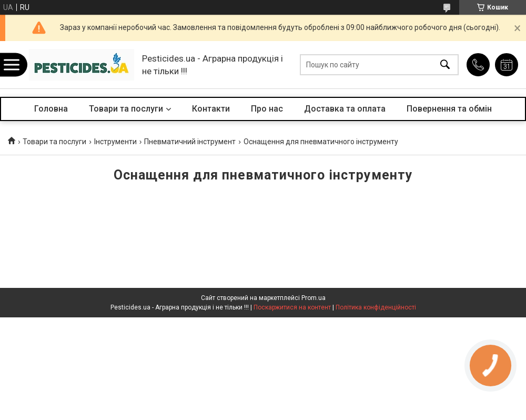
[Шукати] (445, 65)
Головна (51, 109)
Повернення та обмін (449, 109)
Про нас (267, 109)
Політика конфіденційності (376, 307)
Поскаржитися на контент (292, 307)
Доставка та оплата (345, 109)
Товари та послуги (126, 109)
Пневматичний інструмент (190, 142)
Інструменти (115, 142)
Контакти (211, 109)
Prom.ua (313, 298)
